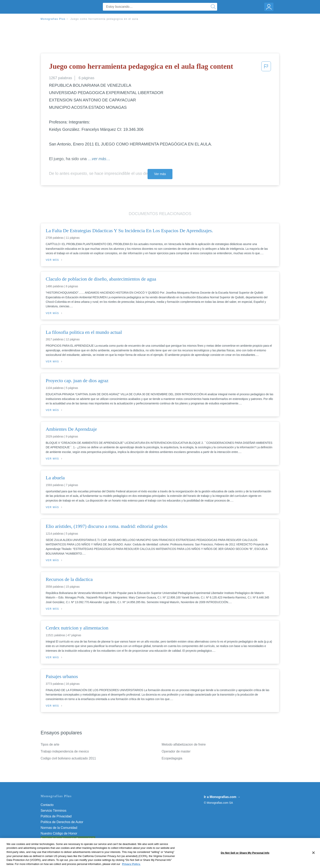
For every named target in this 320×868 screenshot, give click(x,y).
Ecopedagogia (172, 758)
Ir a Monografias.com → (222, 797)
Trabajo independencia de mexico (65, 751)
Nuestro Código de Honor (59, 833)
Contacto (47, 805)
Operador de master (176, 751)
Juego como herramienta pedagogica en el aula (104, 19)
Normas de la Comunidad (59, 828)
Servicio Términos (53, 811)
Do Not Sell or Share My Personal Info (68, 839)
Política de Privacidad (56, 816)
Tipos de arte (50, 744)
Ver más (160, 174)
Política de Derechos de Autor (62, 822)
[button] (266, 68)
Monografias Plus (53, 19)
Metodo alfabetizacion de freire (184, 744)
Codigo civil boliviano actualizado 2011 (68, 758)
